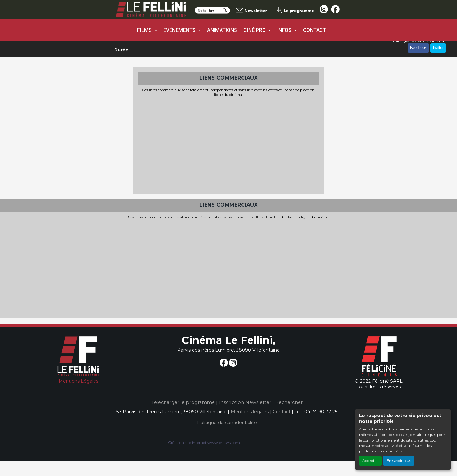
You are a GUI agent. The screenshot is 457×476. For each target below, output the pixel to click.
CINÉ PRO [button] (255, 30)
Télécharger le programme (183, 402)
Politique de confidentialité (227, 423)
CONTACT (315, 30)
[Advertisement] (229, 145)
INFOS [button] (285, 30)
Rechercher (289, 402)
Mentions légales (250, 412)
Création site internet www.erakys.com (204, 442)
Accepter (370, 461)
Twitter (438, 48)
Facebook (418, 48)
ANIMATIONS (222, 30)
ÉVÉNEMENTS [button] (180, 30)
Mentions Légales (78, 381)
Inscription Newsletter (245, 402)
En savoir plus (399, 461)
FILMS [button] (145, 30)
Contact (282, 412)
